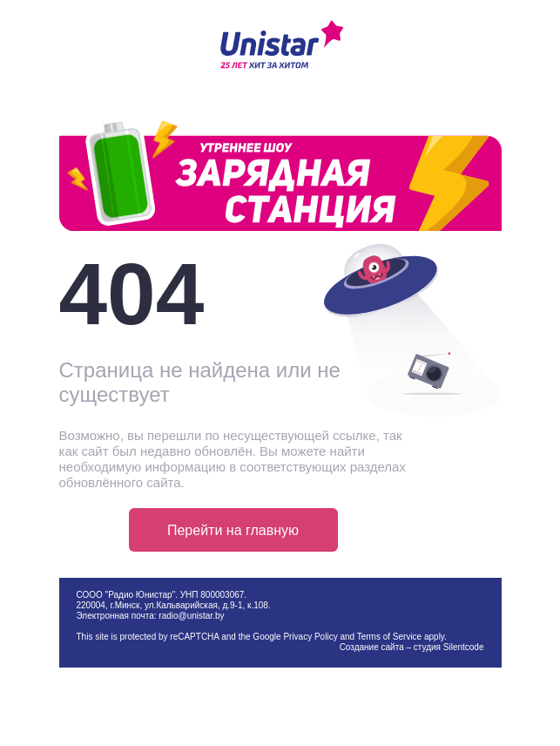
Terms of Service (389, 637)
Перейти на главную (233, 530)
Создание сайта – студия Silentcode (412, 647)
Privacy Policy (310, 637)
